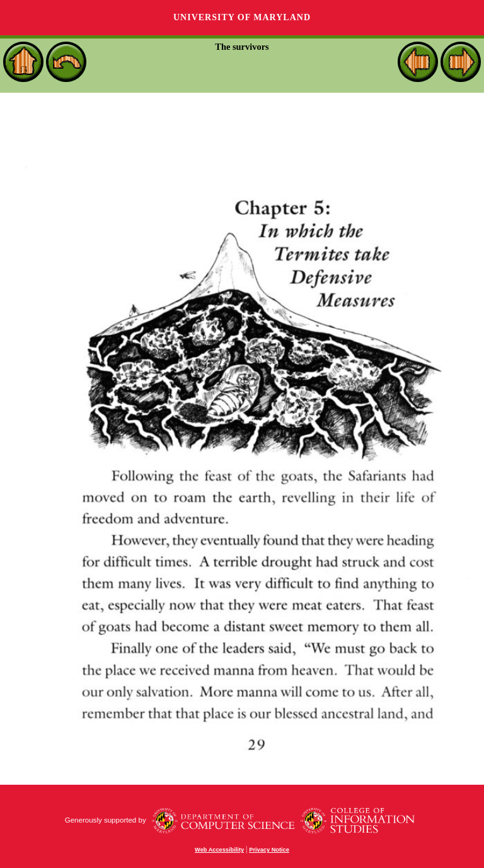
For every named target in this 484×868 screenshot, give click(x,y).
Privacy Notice (269, 850)
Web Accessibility (219, 850)
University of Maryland (242, 17)
